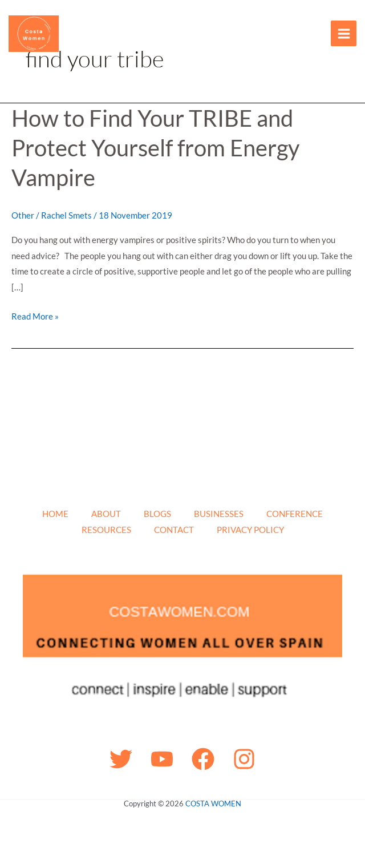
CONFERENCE (295, 514)
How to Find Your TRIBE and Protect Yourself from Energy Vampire (155, 148)
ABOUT (106, 514)
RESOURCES (106, 530)
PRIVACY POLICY (250, 530)
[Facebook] (203, 759)
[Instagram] (244, 759)
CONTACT (174, 530)
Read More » (35, 315)
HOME (55, 514)
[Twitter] (121, 759)
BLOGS (157, 514)
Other (23, 215)
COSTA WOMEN (213, 804)
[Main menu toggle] (344, 33)
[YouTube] (162, 759)
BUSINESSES (219, 514)
